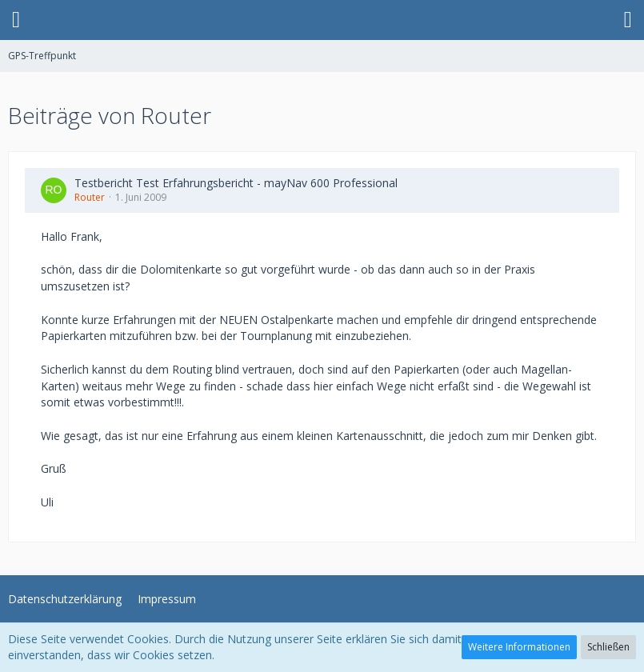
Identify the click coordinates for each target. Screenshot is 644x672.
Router (90, 197)
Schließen (608, 647)
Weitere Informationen (519, 647)
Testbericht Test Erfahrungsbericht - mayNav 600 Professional (236, 183)
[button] (16, 20)
